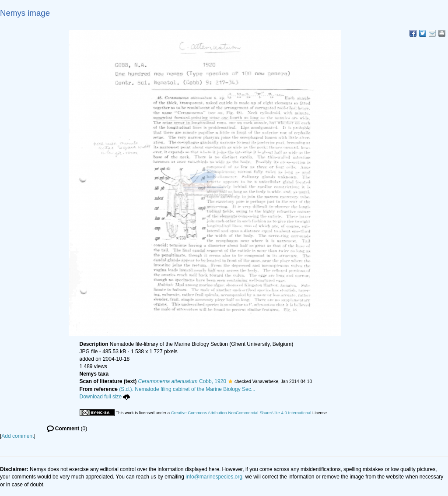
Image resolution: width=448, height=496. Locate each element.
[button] (230, 381)
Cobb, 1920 (182, 381)
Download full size (105, 397)
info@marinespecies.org (214, 477)
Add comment (17, 436)
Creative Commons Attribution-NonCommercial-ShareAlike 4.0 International (241, 413)
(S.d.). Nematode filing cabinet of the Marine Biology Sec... (187, 389)
